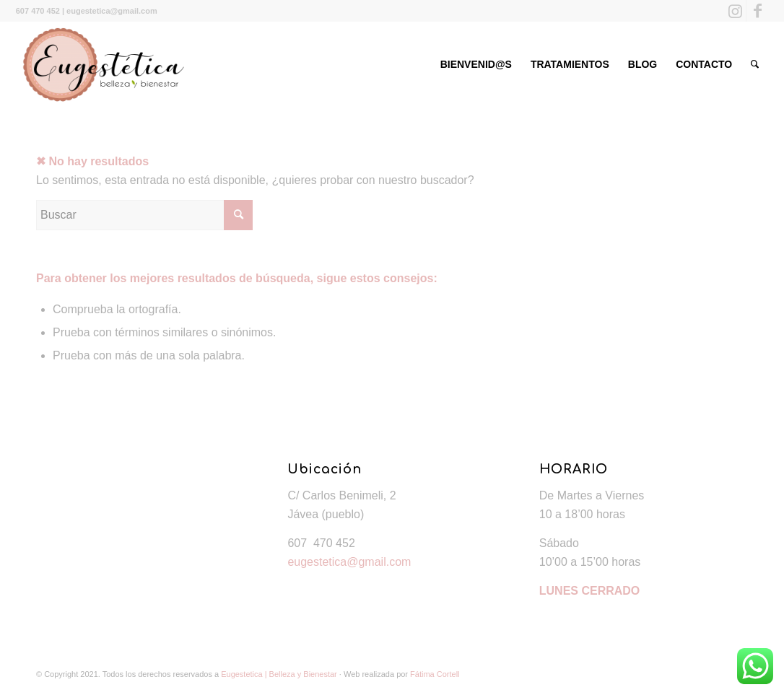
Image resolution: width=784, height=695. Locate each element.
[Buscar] (755, 64)
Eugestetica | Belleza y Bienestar (279, 674)
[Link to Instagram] (735, 11)
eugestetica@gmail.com (349, 562)
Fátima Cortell (435, 674)
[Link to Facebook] (757, 11)
